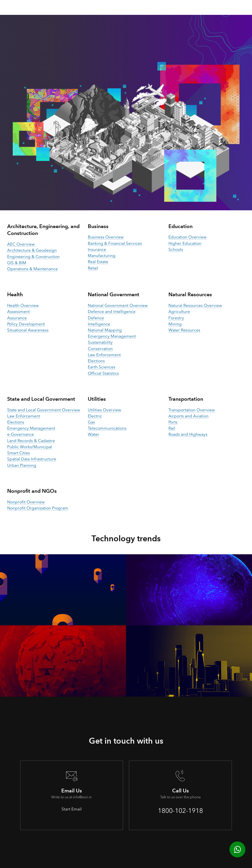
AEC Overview (21, 244)
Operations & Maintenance (32, 269)
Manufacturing (102, 256)
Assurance (17, 318)
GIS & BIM (17, 263)
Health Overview (23, 306)
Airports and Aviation (188, 416)
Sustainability (100, 342)
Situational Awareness (28, 330)
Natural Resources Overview (195, 306)
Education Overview (188, 237)
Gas (91, 422)
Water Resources (184, 330)
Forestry (176, 318)
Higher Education (185, 243)
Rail (172, 428)
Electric (95, 416)
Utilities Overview (105, 410)
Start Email (72, 809)
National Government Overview (118, 306)
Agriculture (179, 312)
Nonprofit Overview (26, 502)
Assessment (18, 312)
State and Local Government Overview (44, 410)
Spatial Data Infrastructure (32, 459)
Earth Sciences (102, 367)
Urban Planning (22, 465)
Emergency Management (112, 336)
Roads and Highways (188, 434)
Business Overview (106, 237)
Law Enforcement (104, 355)
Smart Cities (19, 453)
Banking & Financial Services (115, 243)
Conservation (100, 349)
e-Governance (21, 434)
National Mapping (105, 330)
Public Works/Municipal (30, 447)
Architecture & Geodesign (32, 250)
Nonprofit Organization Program (38, 508)
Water (94, 434)
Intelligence (99, 324)
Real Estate (98, 262)
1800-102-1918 (180, 811)
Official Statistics (103, 373)
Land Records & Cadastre (31, 441)
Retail (93, 268)
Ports (173, 422)
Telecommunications (107, 428)
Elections (96, 361)
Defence (96, 318)
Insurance (97, 250)
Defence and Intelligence (112, 312)
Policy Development (26, 324)
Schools (176, 250)
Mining (175, 324)
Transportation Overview (192, 410)
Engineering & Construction (33, 257)
